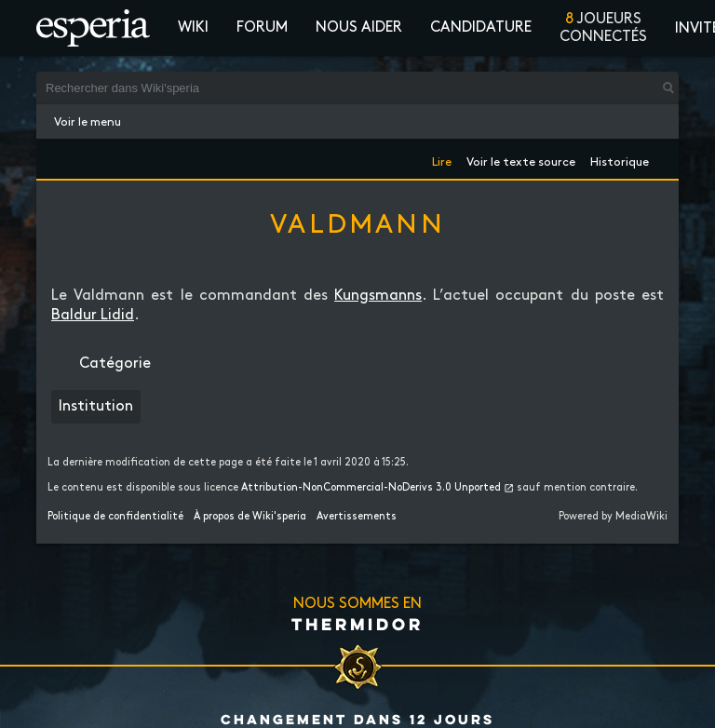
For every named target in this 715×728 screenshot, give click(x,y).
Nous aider (359, 27)
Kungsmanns (378, 296)
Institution (96, 406)
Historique (620, 159)
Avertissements (357, 517)
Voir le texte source (521, 159)
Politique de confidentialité (115, 517)
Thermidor (357, 624)
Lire (442, 159)
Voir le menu (88, 122)
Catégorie (115, 364)
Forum (262, 27)
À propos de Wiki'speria (250, 517)
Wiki (193, 27)
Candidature (481, 27)
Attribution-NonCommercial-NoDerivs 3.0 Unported (371, 488)
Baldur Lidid (93, 315)
